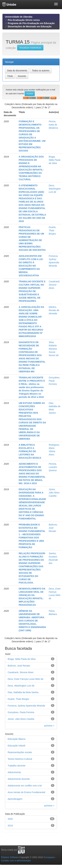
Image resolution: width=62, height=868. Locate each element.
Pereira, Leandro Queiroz (53, 467)
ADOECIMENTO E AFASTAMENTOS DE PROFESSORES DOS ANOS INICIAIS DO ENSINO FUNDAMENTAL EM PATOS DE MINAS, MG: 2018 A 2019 (32, 474)
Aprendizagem (15, 799)
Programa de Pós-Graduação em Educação (31, 23)
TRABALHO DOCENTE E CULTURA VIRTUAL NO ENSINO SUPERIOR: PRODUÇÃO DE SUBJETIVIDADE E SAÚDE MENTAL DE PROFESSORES (32, 291)
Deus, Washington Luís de (55, 189)
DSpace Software (10, 857)
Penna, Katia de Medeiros (53, 125)
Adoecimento (14, 772)
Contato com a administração (16, 861)
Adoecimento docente (19, 779)
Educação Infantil (16, 746)
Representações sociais (20, 752)
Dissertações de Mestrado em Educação (30, 26)
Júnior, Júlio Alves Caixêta (54, 493)
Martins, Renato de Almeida (54, 310)
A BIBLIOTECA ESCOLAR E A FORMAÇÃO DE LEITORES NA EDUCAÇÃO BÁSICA (30, 451)
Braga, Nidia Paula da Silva (54, 160)
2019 (10, 826)
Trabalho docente (16, 766)
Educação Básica (16, 739)
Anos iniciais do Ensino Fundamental (26, 792)
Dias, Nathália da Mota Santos (23, 692)
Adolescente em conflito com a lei (25, 786)
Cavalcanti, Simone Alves (54, 285)
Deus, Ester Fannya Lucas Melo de (26, 679)
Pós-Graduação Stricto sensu (24, 20)
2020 (10, 819)
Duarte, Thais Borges (52, 230)
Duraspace (49, 857)
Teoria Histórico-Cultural (20, 759)
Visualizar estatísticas (30, 48)
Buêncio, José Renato (53, 528)
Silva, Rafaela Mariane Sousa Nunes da (54, 349)
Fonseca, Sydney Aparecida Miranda (26, 706)
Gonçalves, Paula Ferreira (54, 381)
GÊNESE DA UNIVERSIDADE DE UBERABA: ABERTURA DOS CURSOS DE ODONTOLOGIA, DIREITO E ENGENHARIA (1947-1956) (32, 621)
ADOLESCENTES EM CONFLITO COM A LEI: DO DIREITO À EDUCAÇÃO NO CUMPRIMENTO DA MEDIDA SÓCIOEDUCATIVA (31, 266)
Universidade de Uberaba (19, 17)
